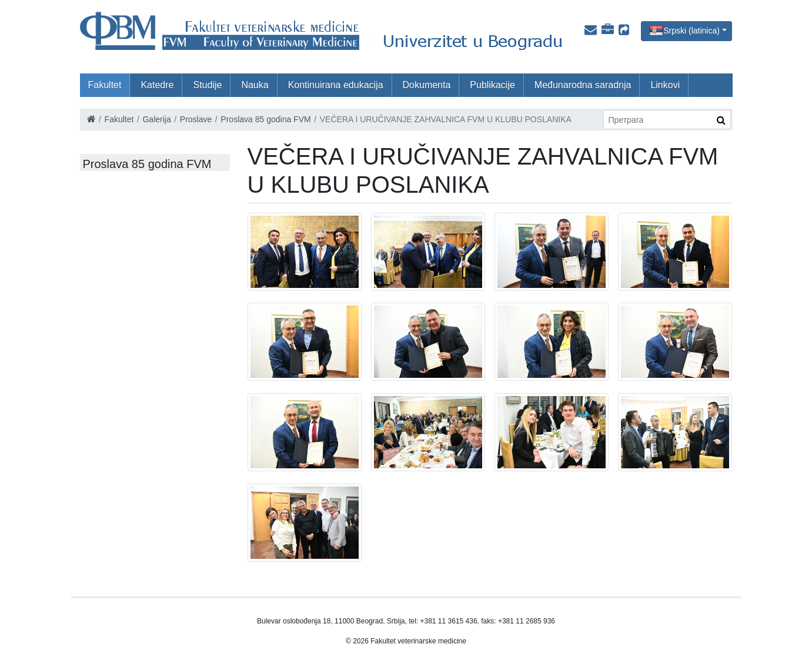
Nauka (255, 85)
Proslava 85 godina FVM (265, 119)
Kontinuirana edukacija (336, 85)
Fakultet (105, 85)
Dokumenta (427, 85)
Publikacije (492, 85)
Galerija (156, 119)
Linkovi (665, 85)
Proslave (196, 119)
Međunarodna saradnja (583, 85)
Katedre (157, 85)
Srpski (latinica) (691, 30)
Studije (207, 85)
